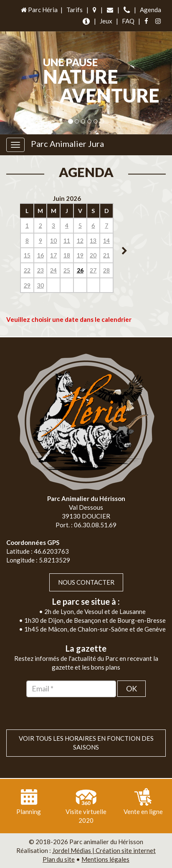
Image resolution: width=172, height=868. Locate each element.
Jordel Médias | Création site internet (104, 850)
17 (53, 255)
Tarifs (75, 10)
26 (80, 270)
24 (53, 270)
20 (93, 255)
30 (40, 285)
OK (132, 688)
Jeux (106, 21)
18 (67, 255)
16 (40, 255)
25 (67, 270)
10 (53, 240)
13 (93, 240)
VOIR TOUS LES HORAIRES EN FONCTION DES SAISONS (86, 743)
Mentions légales (105, 859)
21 (106, 255)
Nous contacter (86, 582)
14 (106, 240)
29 (27, 285)
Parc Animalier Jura (67, 144)
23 (40, 270)
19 (80, 255)
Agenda (150, 10)
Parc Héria (39, 10)
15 (27, 255)
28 (106, 270)
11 (67, 240)
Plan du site (59, 859)
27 (93, 270)
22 (27, 270)
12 (80, 240)
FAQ (128, 21)
